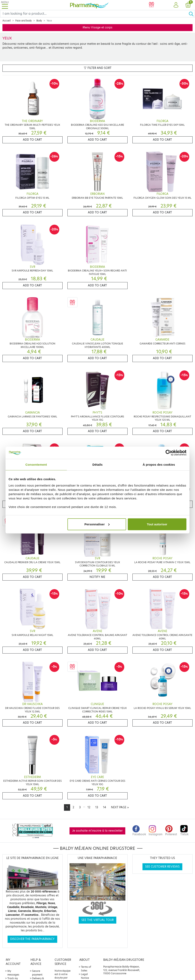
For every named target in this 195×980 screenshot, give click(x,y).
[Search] (94, 14)
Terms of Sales (86, 969)
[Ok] (192, 14)
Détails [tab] (97, 465)
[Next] (120, 807)
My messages (13, 973)
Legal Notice (85, 976)
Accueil (7, 21)
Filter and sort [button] (98, 68)
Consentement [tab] (36, 465)
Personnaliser (97, 524)
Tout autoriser (157, 524)
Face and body (24, 21)
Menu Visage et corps (97, 27)
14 (105, 807)
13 (97, 807)
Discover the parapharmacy (32, 939)
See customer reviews (162, 867)
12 (89, 807)
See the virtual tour (97, 920)
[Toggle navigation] (5, 5)
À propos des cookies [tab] (159, 465)
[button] (176, 5)
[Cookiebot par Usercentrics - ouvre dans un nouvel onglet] (169, 453)
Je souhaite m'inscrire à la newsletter (97, 831)
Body (39, 21)
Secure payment (37, 973)
